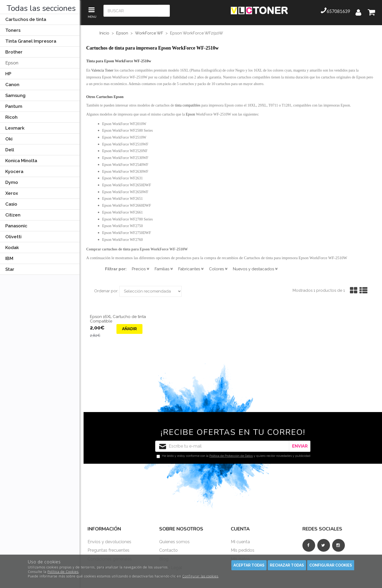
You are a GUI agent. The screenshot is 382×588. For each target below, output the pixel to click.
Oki (9, 139)
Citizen (13, 215)
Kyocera (14, 171)
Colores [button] (218, 269)
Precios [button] (141, 269)
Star (10, 269)
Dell (10, 150)
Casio (11, 204)
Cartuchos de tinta (26, 19)
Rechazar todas (287, 565)
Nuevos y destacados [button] (255, 269)
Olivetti (13, 237)
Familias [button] (164, 269)
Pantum (14, 106)
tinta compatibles (188, 105)
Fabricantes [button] (191, 269)
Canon (12, 85)
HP (8, 74)
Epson (12, 63)
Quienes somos (174, 542)
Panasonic (16, 226)
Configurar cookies (331, 565)
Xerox (12, 193)
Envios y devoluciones (109, 542)
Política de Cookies (63, 572)
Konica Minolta (21, 161)
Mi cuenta (240, 542)
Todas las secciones (41, 8)
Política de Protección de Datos (231, 456)
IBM (9, 258)
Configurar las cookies (200, 576)
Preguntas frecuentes (108, 550)
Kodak (12, 247)
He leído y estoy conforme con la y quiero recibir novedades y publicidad (233, 456)
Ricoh (11, 117)
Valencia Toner (102, 70)
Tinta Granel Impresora (31, 41)
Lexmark (15, 128)
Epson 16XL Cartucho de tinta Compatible (118, 319)
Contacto (168, 550)
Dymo (12, 182)
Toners (13, 30)
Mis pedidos (243, 550)
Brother (14, 52)
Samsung (15, 95)
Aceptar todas (249, 565)
